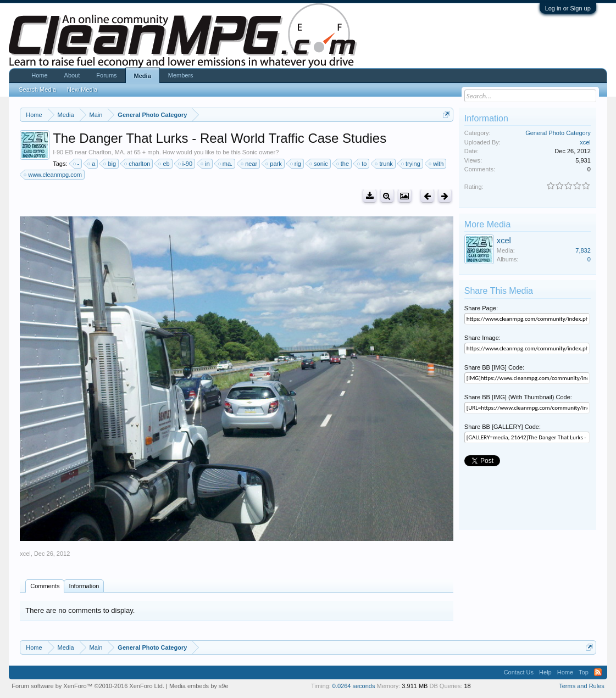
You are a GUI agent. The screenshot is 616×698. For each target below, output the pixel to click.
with (437, 164)
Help (545, 672)
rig (296, 164)
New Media (82, 90)
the (343, 164)
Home (39, 75)
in (206, 164)
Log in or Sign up (568, 8)
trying (411, 164)
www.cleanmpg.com (53, 175)
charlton (138, 164)
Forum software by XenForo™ (88, 686)
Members (181, 75)
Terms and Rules (582, 686)
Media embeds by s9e (199, 686)
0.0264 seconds (354, 686)
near (249, 164)
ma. (226, 164)
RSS (598, 672)
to (362, 164)
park (274, 164)
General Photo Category (558, 133)
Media (143, 76)
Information (84, 586)
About (72, 75)
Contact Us (519, 672)
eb (164, 164)
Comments (45, 586)
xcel (25, 554)
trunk (384, 164)
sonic (319, 164)
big (110, 164)
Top (584, 672)
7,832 (583, 250)
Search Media (37, 90)
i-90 (186, 164)
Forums (106, 75)
